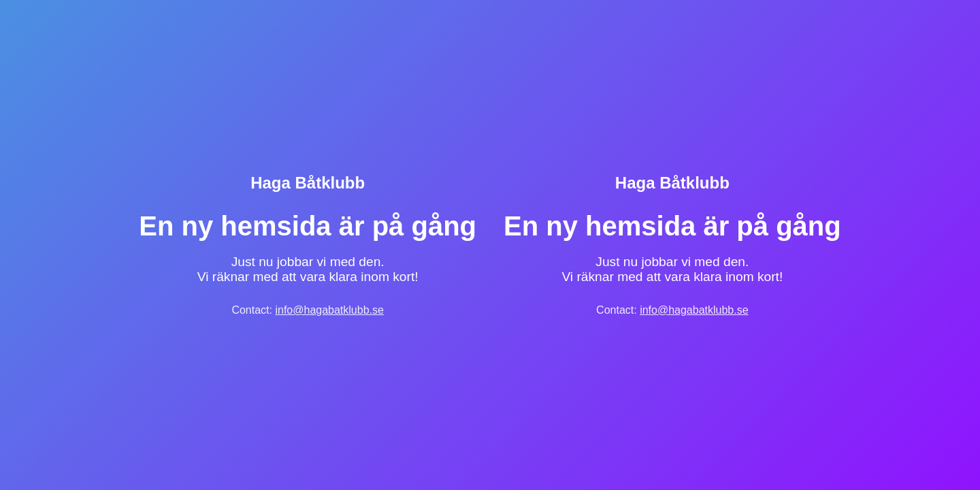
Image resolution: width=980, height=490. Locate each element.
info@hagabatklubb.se (329, 310)
